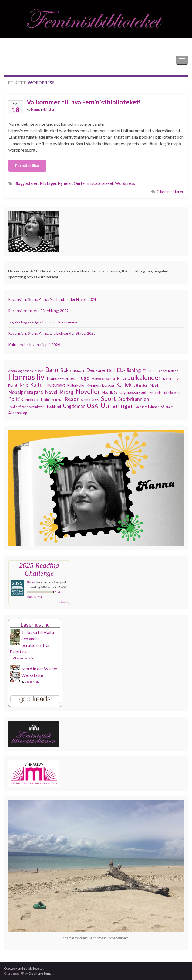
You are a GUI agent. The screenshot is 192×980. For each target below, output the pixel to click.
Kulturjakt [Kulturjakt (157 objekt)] (56, 385)
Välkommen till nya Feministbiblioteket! (84, 102)
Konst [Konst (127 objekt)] (13, 385)
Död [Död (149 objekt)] (111, 370)
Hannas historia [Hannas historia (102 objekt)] (168, 371)
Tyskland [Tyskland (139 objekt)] (53, 406)
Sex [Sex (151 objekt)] (96, 399)
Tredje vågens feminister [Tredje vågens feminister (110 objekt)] (26, 407)
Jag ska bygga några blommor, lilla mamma (43, 322)
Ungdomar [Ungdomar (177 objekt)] (74, 406)
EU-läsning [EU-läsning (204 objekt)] (129, 370)
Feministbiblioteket (22, 60)
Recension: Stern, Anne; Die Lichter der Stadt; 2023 (52, 333)
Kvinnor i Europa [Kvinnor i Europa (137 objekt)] (100, 385)
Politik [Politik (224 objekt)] (16, 399)
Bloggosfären (26, 183)
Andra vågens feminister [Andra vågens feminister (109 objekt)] (26, 371)
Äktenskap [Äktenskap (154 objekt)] (18, 413)
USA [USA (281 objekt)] (93, 406)
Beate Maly (32, 682)
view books (62, 602)
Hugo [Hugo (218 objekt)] (83, 378)
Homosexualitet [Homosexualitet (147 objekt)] (61, 378)
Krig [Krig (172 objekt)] (24, 385)
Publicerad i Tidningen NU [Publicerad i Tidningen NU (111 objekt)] (44, 399)
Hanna (36, 109)
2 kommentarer (170, 192)
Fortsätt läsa (27, 165)
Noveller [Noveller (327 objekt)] (88, 391)
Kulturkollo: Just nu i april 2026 (34, 345)
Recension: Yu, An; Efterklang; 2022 (38, 311)
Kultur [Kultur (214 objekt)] (37, 385)
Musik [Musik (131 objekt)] (154, 385)
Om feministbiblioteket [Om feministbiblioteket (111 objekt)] (164, 392)
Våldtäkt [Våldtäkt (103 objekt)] (167, 407)
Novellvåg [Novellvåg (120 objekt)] (110, 393)
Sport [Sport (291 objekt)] (109, 399)
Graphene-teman (41, 973)
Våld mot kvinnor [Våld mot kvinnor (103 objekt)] (147, 407)
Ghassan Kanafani (24, 658)
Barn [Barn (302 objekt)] (52, 370)
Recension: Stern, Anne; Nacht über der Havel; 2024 (52, 299)
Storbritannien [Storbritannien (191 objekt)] (134, 399)
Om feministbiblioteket (94, 183)
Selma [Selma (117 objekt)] (86, 400)
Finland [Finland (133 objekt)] (149, 371)
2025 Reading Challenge (39, 569)
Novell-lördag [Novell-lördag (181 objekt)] (59, 392)
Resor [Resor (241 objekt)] (72, 399)
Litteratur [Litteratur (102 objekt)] (141, 385)
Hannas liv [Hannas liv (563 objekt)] (26, 377)
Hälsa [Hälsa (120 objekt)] (122, 379)
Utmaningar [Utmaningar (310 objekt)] (117, 406)
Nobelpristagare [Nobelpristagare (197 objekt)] (26, 392)
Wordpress (125, 183)
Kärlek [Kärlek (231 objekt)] (124, 385)
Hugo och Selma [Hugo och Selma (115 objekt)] (103, 379)
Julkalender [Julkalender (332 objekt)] (144, 377)
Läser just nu (35, 625)
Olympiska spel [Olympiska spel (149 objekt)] (133, 392)
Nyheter (48, 109)
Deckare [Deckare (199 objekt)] (96, 370)
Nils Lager (48, 183)
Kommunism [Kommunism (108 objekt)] (172, 379)
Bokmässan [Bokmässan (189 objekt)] (72, 370)
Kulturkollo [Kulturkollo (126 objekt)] (76, 385)
